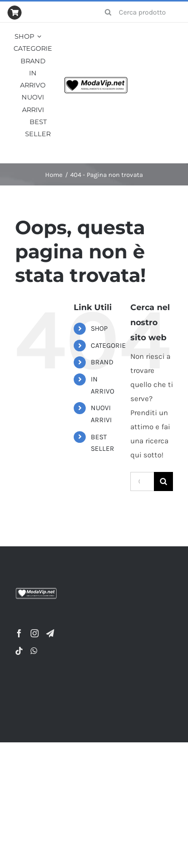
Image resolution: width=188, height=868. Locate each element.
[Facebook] (19, 633)
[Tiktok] (19, 651)
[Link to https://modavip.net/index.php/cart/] (15, 13)
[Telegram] (50, 633)
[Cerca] (108, 12)
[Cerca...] (142, 481)
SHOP (99, 328)
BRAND (102, 362)
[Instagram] (35, 633)
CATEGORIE (108, 346)
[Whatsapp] (34, 651)
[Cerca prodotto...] (139, 12)
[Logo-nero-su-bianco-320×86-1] (96, 80)
